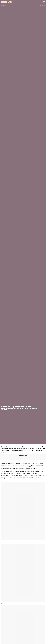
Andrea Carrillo (4, 5)
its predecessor (27, 463)
